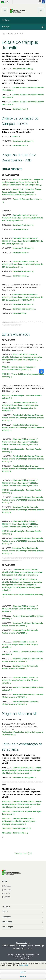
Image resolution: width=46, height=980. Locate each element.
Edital (15, 137)
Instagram (7, 890)
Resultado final (19, 109)
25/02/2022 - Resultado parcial (15, 828)
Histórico (6, 27)
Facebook (7, 886)
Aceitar (23, 972)
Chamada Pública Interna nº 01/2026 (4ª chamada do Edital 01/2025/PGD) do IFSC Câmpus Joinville (22, 218)
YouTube (7, 897)
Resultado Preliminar (22, 225)
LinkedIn (7, 893)
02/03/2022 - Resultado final (14, 833)
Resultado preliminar (22, 141)
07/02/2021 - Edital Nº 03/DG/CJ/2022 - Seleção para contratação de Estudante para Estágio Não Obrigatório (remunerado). (22, 804)
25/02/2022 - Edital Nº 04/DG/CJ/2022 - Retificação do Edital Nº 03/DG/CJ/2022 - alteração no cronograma (19, 821)
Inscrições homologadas (23, 777)
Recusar (23, 976)
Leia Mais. (24, 965)
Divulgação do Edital (22, 69)
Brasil (5, 2)
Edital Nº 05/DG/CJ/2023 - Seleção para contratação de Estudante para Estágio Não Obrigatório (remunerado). (21, 770)
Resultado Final (19, 229)
